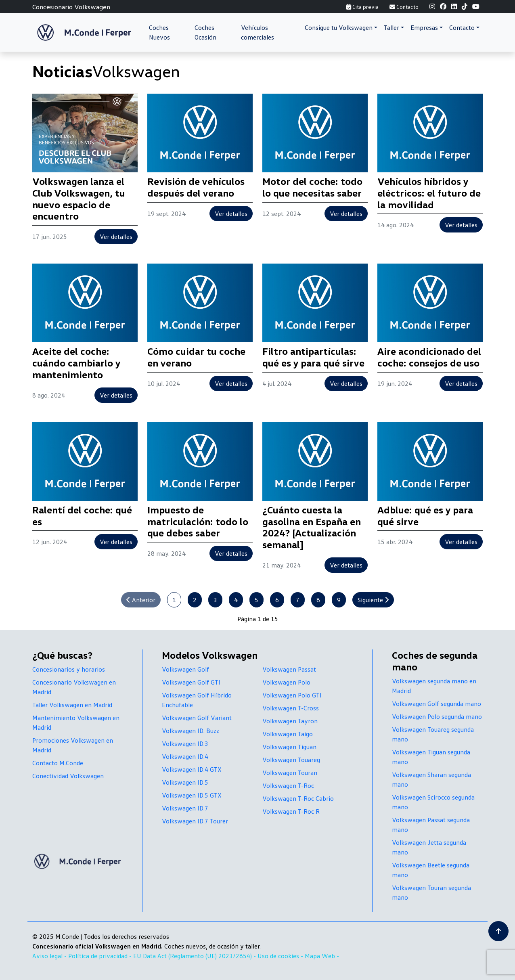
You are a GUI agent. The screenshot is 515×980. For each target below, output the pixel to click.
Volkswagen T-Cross (291, 708)
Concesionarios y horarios (69, 669)
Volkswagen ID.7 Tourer (195, 821)
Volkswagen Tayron (290, 721)
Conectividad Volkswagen (68, 776)
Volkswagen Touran (290, 773)
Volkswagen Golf (185, 669)
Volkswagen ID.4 (185, 756)
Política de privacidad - (101, 956)
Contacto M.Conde (58, 763)
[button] (341, 27)
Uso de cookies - (281, 956)
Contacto (404, 7)
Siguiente (373, 600)
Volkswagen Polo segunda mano (437, 716)
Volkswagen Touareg (291, 760)
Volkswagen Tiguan (289, 747)
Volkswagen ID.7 (185, 808)
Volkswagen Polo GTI (292, 695)
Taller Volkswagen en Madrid (72, 705)
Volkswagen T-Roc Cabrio (298, 798)
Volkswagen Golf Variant (197, 718)
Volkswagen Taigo (288, 734)
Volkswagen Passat (289, 669)
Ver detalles (116, 237)
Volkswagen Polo (286, 682)
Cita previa (362, 7)
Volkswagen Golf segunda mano (436, 704)
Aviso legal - (50, 956)
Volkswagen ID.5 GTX (192, 795)
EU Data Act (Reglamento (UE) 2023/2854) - (195, 956)
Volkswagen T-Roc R (291, 811)
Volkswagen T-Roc (288, 785)
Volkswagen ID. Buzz (191, 731)
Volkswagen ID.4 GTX (192, 769)
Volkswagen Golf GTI (191, 682)
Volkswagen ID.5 (185, 782)
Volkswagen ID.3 (185, 743)
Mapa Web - (322, 956)
